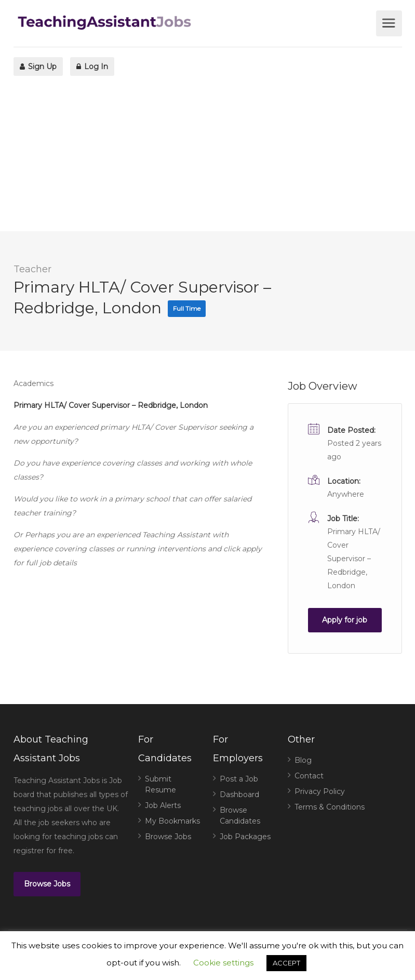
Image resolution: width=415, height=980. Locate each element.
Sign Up (38, 67)
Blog (303, 760)
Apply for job (345, 620)
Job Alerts (163, 805)
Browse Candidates (240, 816)
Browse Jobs (47, 884)
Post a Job (239, 779)
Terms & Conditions (330, 807)
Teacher (32, 269)
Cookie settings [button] (223, 963)
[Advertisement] (207, 158)
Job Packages (245, 837)
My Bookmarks (172, 821)
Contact (309, 776)
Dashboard (239, 794)
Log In (92, 67)
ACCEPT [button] (286, 963)
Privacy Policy (320, 791)
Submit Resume (160, 784)
